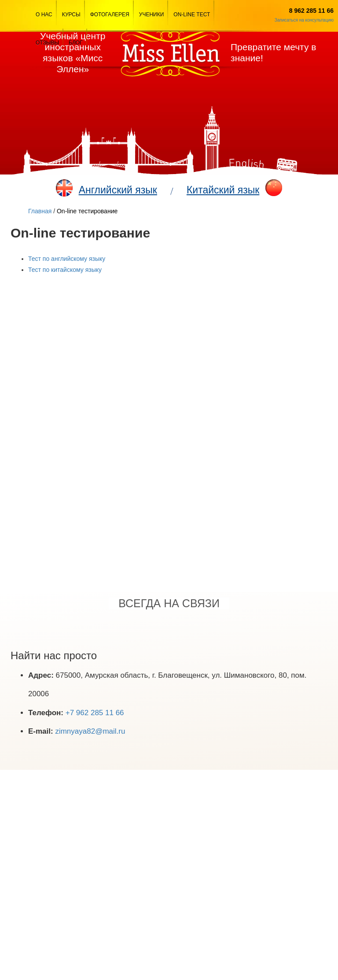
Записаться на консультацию (304, 20)
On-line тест (192, 15)
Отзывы (47, 43)
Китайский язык (223, 190)
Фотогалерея (110, 15)
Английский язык (118, 190)
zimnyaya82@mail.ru (90, 731)
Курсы (71, 15)
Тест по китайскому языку (65, 270)
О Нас (44, 15)
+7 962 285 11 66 (95, 713)
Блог (76, 43)
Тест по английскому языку (67, 259)
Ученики (152, 15)
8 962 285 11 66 (311, 11)
